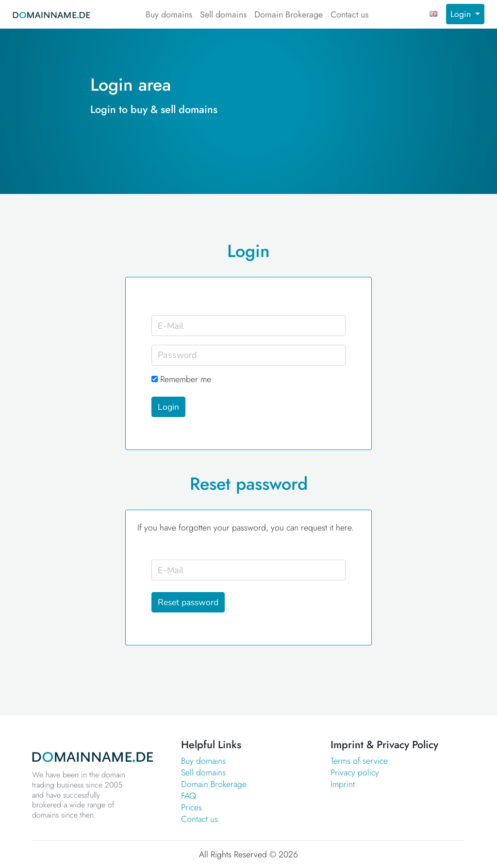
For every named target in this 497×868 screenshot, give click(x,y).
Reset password (188, 602)
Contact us (349, 15)
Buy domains (169, 15)
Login (462, 14)
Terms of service (359, 761)
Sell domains (223, 15)
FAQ (189, 796)
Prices (191, 807)
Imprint (343, 784)
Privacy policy (355, 772)
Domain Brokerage (289, 15)
